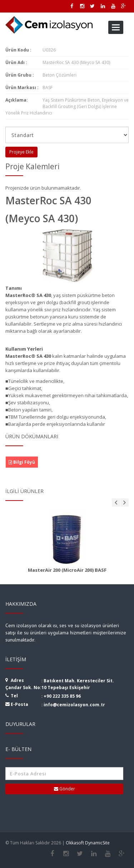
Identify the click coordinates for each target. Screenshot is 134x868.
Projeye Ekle (21, 152)
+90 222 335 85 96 (62, 696)
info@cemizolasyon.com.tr (74, 705)
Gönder (64, 789)
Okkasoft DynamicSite (88, 843)
